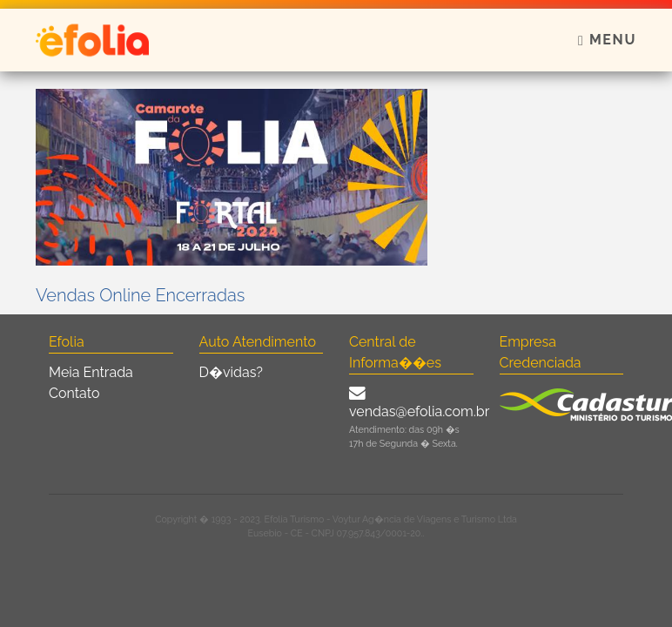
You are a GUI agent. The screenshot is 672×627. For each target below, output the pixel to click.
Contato (74, 393)
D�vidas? (231, 372)
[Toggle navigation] (602, 40)
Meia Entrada (91, 372)
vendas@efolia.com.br (419, 411)
